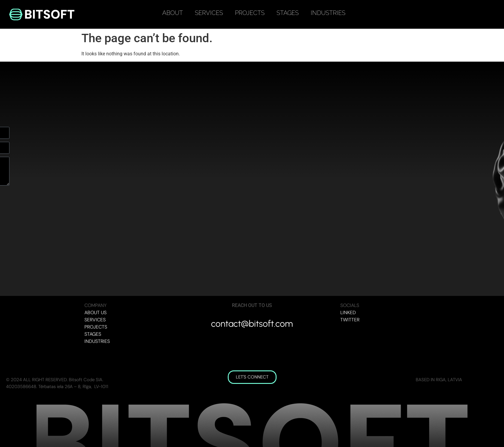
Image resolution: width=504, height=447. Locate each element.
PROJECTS (250, 13)
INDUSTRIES (328, 13)
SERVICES (209, 13)
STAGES (288, 13)
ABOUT (173, 13)
